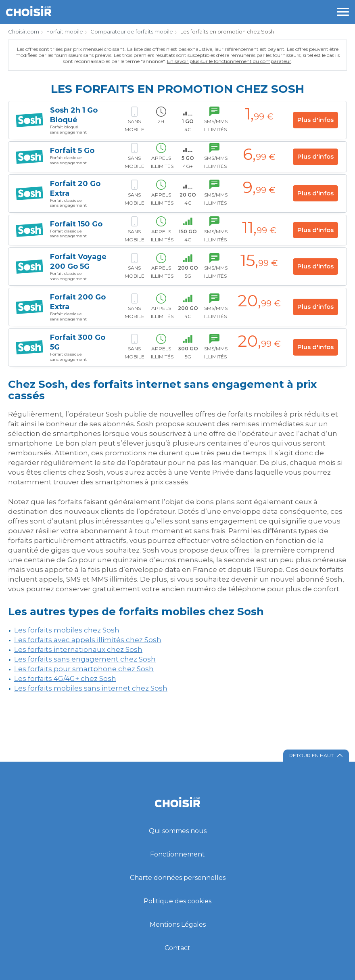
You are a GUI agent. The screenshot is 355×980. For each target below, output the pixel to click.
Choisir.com (24, 31)
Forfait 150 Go (76, 224)
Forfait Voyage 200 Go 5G (78, 262)
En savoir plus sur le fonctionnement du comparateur (229, 61)
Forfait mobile (65, 31)
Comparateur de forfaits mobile (132, 31)
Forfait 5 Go (72, 151)
